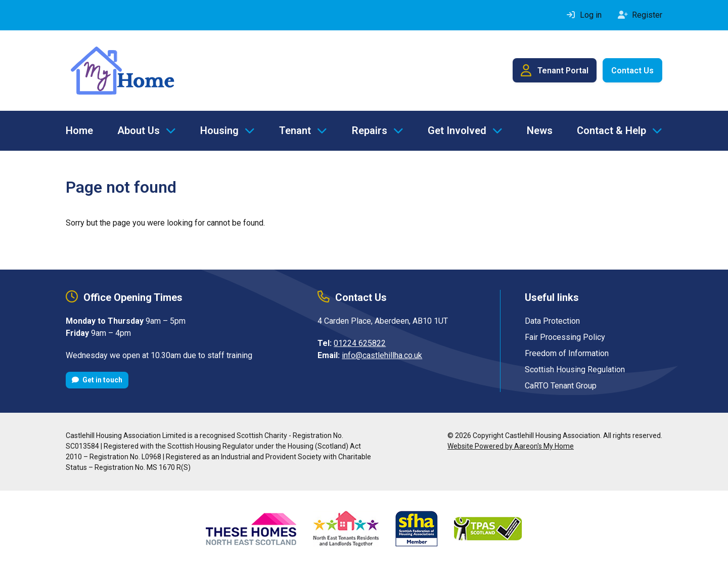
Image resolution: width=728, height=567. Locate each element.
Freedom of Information (567, 353)
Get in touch (97, 380)
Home (79, 130)
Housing (219, 130)
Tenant (295, 130)
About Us (139, 130)
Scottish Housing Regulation (575, 369)
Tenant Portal (555, 70)
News (540, 130)
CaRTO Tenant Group (561, 386)
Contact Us (632, 71)
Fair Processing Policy (565, 337)
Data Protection (552, 321)
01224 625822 (360, 343)
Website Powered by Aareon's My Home (511, 446)
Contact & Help (611, 130)
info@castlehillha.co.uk (382, 355)
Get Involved (457, 130)
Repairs (370, 130)
